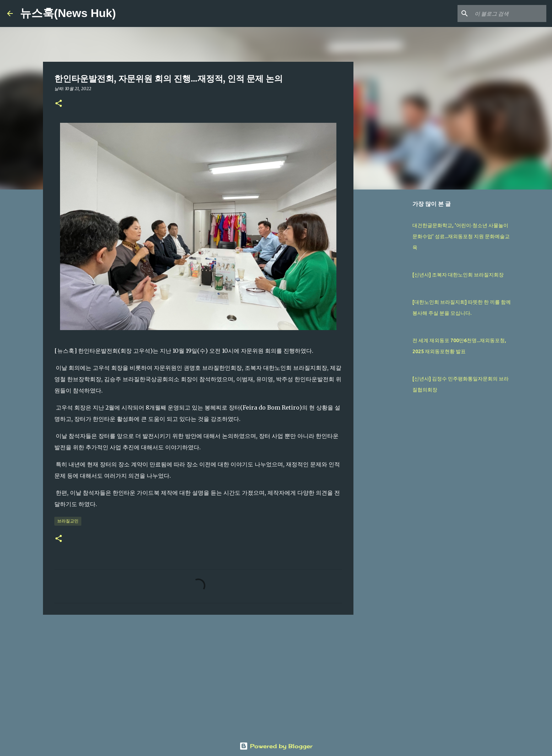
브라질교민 (68, 521)
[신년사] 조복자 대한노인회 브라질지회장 (458, 275)
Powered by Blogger (276, 746)
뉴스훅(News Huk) (68, 13)
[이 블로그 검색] (509, 13)
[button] (59, 104)
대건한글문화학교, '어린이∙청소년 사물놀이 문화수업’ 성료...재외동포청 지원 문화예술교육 (461, 236)
